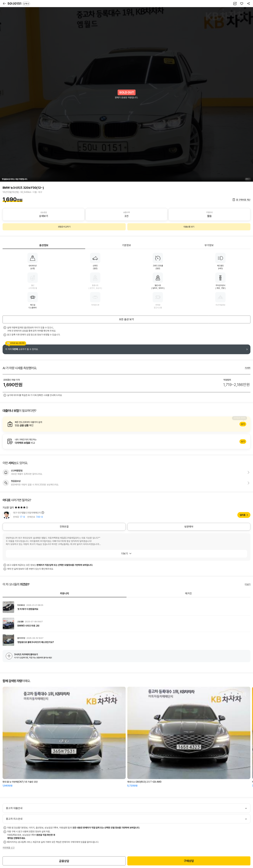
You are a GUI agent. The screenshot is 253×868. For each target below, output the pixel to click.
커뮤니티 (65, 593)
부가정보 (209, 245)
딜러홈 (243, 515)
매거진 (188, 593)
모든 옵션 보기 (126, 319)
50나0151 (19, 4)
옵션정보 (44, 245)
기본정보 (126, 245)
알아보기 (126, 424)
